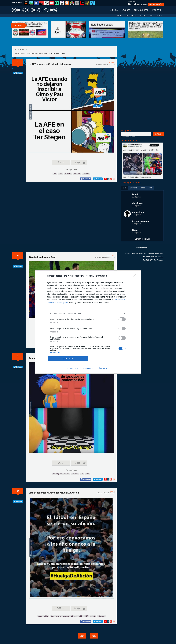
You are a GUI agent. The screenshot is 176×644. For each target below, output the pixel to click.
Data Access (88, 368)
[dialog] (88, 322)
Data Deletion (72, 368)
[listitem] (88, 313)
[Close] (136, 276)
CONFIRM (68, 359)
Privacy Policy (103, 368)
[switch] (122, 319)
